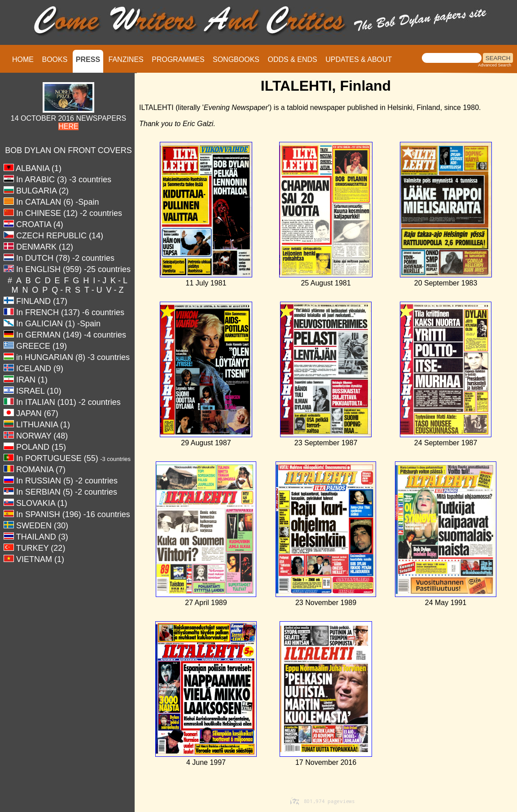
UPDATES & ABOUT (359, 59)
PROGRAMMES (178, 59)
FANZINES (126, 59)
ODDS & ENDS (292, 59)
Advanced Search (495, 65)
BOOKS (55, 59)
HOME (23, 59)
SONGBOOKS (236, 59)
